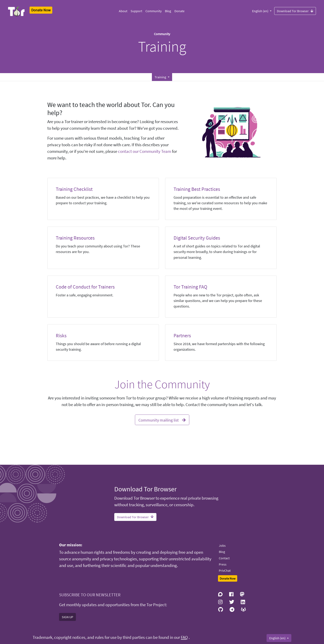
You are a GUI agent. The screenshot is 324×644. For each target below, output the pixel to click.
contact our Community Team (145, 151)
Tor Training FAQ (190, 287)
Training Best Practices (197, 189)
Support (136, 11)
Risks (61, 336)
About (123, 11)
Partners (182, 336)
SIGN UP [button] (67, 617)
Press (223, 564)
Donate (179, 11)
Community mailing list (162, 419)
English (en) (261, 11)
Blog (168, 11)
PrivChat (225, 570)
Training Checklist (74, 189)
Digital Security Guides (197, 238)
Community (154, 11)
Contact (224, 558)
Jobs (222, 545)
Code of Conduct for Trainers (85, 287)
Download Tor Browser (295, 11)
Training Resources (75, 238)
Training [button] (161, 77)
